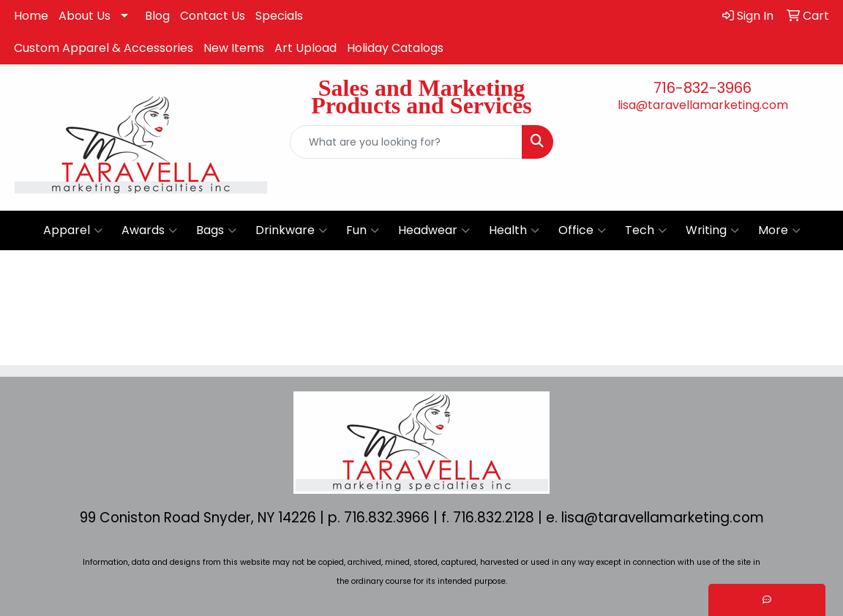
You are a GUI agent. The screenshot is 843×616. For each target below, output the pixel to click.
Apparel (73, 230)
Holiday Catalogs (395, 48)
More (779, 230)
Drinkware (291, 230)
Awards (149, 230)
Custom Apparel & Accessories (104, 48)
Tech (646, 230)
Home (31, 16)
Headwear (434, 230)
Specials (279, 16)
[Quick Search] (406, 142)
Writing (712, 230)
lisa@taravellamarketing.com (703, 105)
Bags (216, 230)
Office (582, 230)
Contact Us (213, 16)
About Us (85, 16)
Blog (157, 16)
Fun (363, 230)
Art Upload (306, 48)
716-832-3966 (702, 88)
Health (514, 230)
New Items (234, 48)
